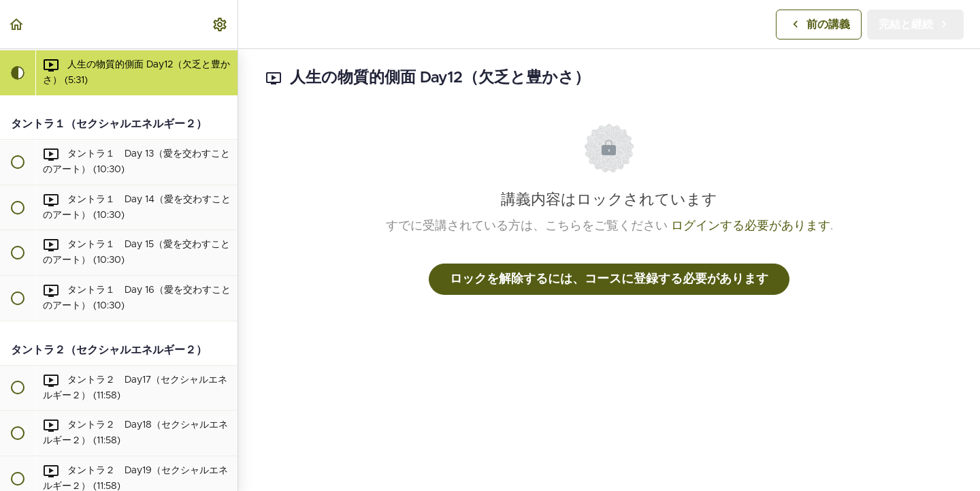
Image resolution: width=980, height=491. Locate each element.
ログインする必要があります (751, 226)
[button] (17, 24)
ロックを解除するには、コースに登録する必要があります (609, 279)
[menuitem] (220, 24)
